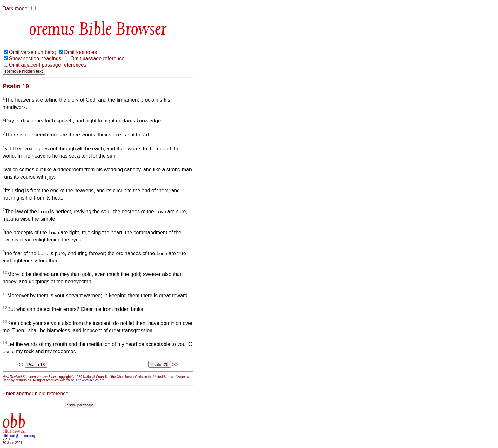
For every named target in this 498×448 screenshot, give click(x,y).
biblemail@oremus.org (19, 436)
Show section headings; (36, 59)
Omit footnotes (80, 52)
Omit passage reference (97, 59)
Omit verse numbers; (32, 52)
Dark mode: (16, 8)
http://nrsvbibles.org (90, 380)
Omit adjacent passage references (48, 65)
